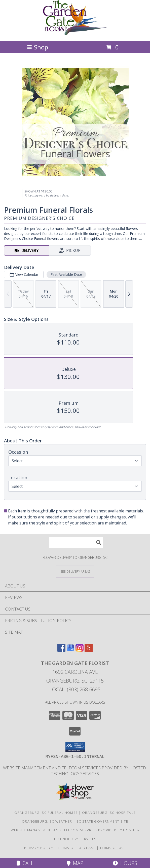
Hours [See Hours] (125, 863)
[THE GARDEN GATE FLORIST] (75, 34)
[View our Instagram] (80, 650)
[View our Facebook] (61, 650)
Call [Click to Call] (25, 863)
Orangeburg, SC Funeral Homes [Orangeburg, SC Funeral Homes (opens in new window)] (46, 813)
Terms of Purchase (76, 848)
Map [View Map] (75, 863)
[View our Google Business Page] (70, 650)
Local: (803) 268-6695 (75, 689)
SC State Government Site (102, 821)
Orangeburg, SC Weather (47, 821)
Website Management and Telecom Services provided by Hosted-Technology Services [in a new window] (75, 771)
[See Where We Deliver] (75, 571)
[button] (75, 747)
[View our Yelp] (89, 650)
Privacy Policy (39, 848)
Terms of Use (113, 848)
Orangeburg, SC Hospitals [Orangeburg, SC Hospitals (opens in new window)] (109, 813)
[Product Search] (76, 542)
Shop (38, 47)
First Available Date (66, 274)
